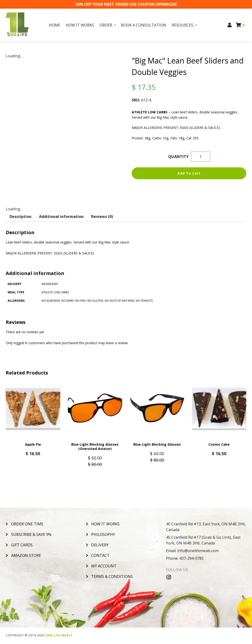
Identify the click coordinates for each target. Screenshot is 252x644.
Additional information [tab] (61, 216)
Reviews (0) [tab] (102, 216)
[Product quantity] (201, 157)
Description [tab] (20, 216)
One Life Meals (59, 636)
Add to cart (189, 173)
